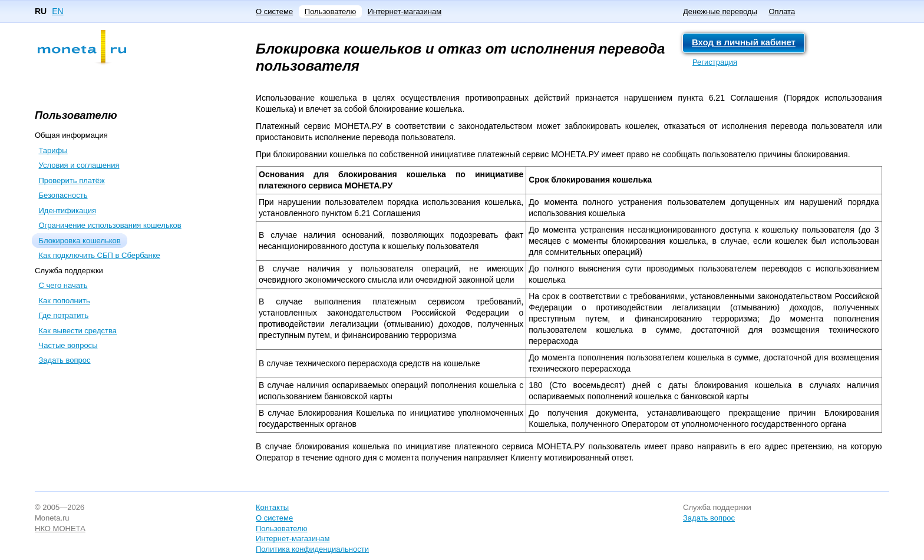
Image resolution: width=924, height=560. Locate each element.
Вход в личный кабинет (744, 42)
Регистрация (715, 62)
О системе (274, 11)
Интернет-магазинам (405, 11)
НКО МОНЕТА (60, 528)
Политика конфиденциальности (312, 549)
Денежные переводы (720, 11)
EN (57, 11)
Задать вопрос (709, 518)
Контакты (272, 507)
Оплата (782, 11)
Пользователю (330, 11)
